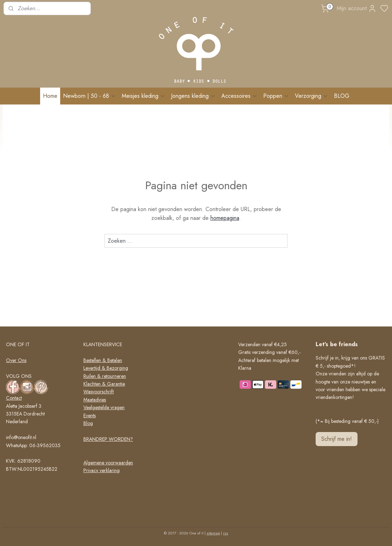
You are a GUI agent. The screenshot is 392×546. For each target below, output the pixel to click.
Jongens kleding (193, 96)
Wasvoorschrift (99, 392)
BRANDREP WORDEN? (108, 439)
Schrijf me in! (337, 439)
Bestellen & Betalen (103, 360)
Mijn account (357, 8)
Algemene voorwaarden (108, 463)
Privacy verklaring (102, 470)
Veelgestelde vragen (104, 407)
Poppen (276, 96)
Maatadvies (95, 400)
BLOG (342, 96)
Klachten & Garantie (104, 384)
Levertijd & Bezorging (106, 368)
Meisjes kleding (144, 96)
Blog (88, 423)
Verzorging (312, 96)
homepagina (225, 218)
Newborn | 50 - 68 (90, 96)
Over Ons (16, 360)
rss (226, 533)
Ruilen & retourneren (105, 376)
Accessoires (239, 96)
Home (50, 96)
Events (90, 415)
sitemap (213, 533)
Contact (14, 398)
